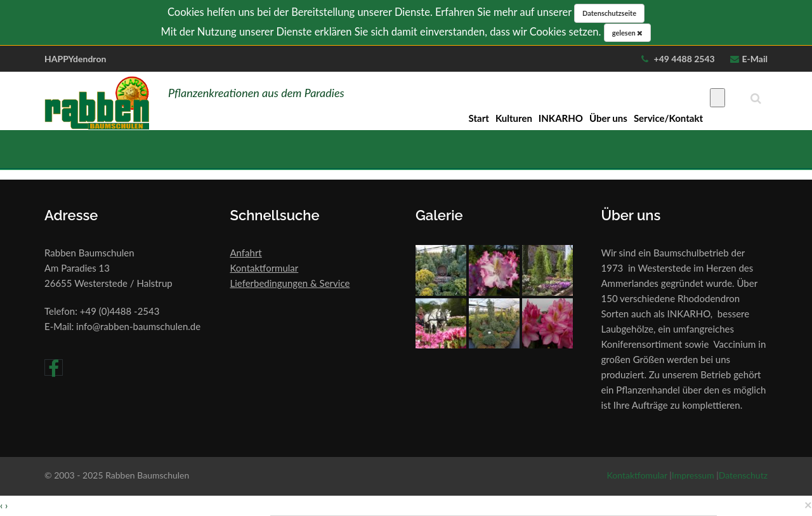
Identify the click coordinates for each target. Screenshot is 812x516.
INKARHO (561, 118)
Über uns (608, 118)
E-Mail (755, 59)
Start (479, 118)
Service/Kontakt (668, 118)
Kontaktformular (265, 268)
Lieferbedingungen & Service (290, 283)
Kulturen (514, 118)
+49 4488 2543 (683, 59)
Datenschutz (743, 475)
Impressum (693, 475)
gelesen (628, 33)
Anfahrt (246, 253)
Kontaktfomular (637, 475)
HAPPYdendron (75, 59)
